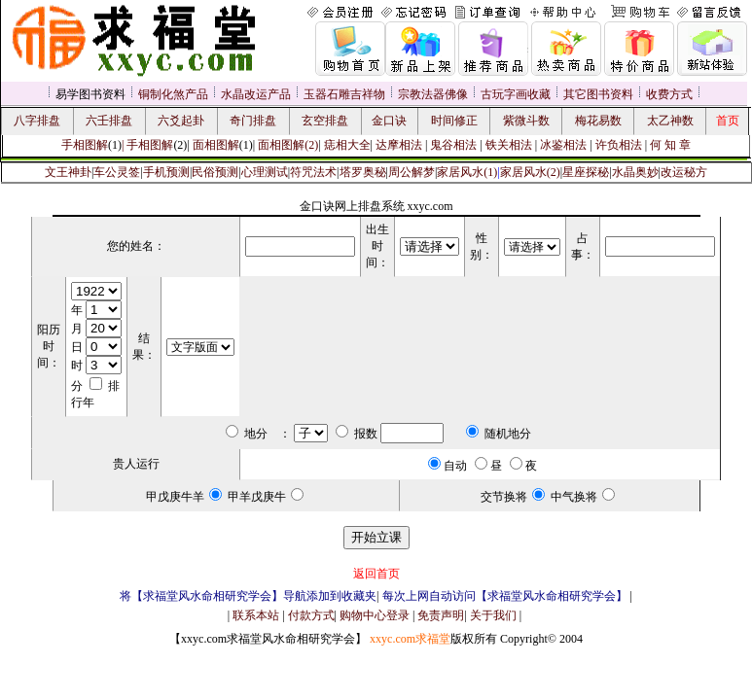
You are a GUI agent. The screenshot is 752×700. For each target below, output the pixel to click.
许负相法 (619, 145)
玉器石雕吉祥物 (344, 94)
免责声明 (441, 615)
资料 (622, 94)
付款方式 (311, 615)
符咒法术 (313, 172)
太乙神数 (670, 121)
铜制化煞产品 (173, 94)
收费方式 (669, 94)
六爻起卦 (181, 121)
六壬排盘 (109, 121)
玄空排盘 (325, 121)
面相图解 (216, 145)
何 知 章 (670, 145)
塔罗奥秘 (363, 172)
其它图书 (587, 94)
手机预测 (166, 172)
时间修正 (454, 121)
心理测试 (265, 172)
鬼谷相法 (453, 145)
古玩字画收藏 (516, 94)
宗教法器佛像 (433, 94)
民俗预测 (215, 172)
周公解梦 (412, 172)
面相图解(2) (288, 145)
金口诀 (389, 121)
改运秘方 (684, 172)
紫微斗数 (526, 121)
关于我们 (493, 615)
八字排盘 (37, 121)
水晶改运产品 (256, 94)
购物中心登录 (375, 615)
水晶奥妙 (635, 172)
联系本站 (256, 615)
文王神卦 (68, 172)
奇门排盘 (253, 121)
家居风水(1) (467, 172)
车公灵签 (117, 172)
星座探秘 (586, 172)
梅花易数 (598, 121)
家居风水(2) (530, 172)
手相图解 (85, 145)
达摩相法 (400, 145)
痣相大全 (347, 145)
